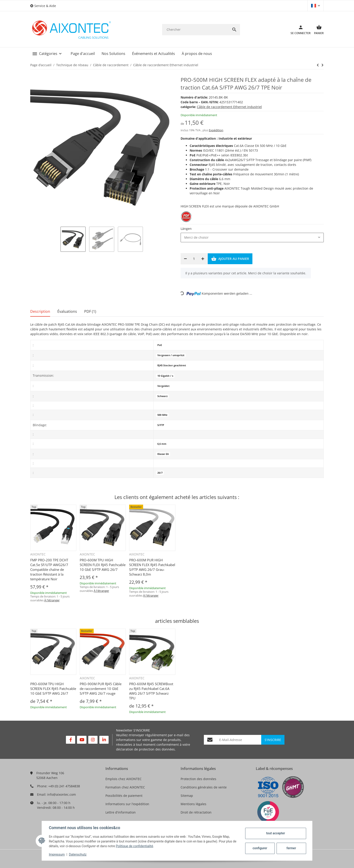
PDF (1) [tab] (90, 311)
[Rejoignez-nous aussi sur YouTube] (82, 740)
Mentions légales (193, 804)
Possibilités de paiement (124, 796)
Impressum (57, 854)
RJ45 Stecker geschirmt (172, 365)
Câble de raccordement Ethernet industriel (229, 107)
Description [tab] (40, 311)
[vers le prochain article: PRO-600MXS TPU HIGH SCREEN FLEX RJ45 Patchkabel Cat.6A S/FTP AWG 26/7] (318, 65)
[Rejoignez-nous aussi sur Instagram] (93, 740)
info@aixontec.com (62, 794)
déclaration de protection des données (145, 749)
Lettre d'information (121, 812)
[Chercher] (195, 29)
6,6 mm (162, 444)
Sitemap (187, 796)
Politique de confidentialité (135, 846)
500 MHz (162, 415)
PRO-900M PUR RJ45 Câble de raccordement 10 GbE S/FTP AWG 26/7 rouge (101, 689)
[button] (45, 6)
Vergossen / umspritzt (171, 355)
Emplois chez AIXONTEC (123, 779)
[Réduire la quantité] (185, 259)
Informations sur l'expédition (127, 804)
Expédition (216, 130)
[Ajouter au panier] (230, 259)
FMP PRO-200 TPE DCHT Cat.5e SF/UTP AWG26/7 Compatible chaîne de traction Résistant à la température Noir (49, 569)
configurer (260, 848)
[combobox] (252, 238)
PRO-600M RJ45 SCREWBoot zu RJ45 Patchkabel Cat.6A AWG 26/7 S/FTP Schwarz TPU (151, 691)
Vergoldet (163, 386)
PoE (160, 345)
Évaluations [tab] (67, 311)
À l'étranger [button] (52, 600)
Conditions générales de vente (204, 787)
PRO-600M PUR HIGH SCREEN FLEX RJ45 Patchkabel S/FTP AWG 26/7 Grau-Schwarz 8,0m (152, 567)
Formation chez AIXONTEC (125, 787)
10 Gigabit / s (165, 376)
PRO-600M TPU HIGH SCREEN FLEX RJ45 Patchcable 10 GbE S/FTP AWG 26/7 (103, 565)
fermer (291, 848)
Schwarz (162, 396)
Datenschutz (78, 854)
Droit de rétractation (196, 812)
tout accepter (275, 833)
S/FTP (161, 425)
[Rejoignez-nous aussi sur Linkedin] (104, 740)
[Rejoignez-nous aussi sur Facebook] (71, 740)
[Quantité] (194, 259)
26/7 (160, 473)
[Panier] (317, 30)
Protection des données (198, 779)
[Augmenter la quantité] (203, 259)
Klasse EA (163, 454)
